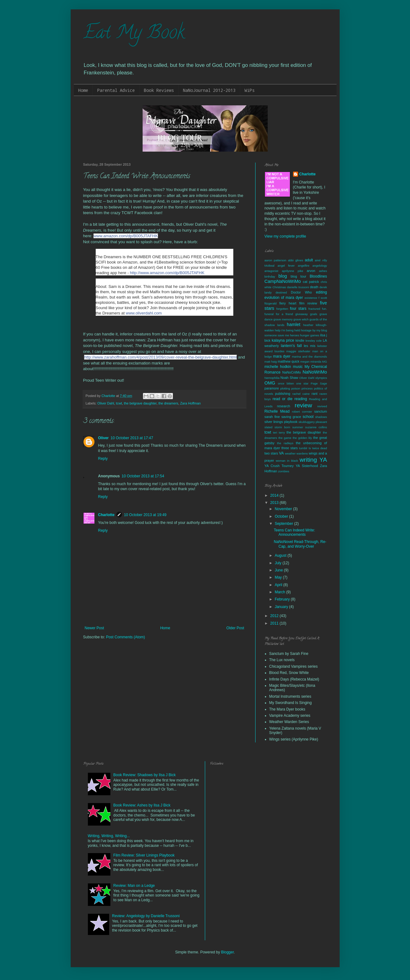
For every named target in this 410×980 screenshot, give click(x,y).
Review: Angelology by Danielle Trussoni (146, 916)
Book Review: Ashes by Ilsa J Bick (142, 805)
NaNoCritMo (292, 372)
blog (283, 276)
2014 (275, 495)
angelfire (304, 266)
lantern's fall (291, 346)
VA (281, 453)
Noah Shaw (289, 378)
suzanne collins (316, 427)
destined (281, 292)
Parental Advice (116, 90)
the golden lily (302, 438)
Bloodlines (318, 276)
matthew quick (289, 361)
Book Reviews (159, 90)
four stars (298, 309)
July (278, 563)
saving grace (291, 417)
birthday (270, 276)
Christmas (279, 287)
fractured (314, 309)
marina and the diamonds (309, 357)
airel (318, 260)
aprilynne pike (292, 271)
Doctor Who (301, 292)
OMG (270, 383)
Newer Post (94, 628)
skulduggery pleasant (313, 422)
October (282, 516)
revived (322, 406)
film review (308, 303)
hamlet (294, 324)
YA (323, 460)
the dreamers (168, 403)
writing (308, 460)
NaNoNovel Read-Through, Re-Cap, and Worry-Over (300, 544)
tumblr (303, 448)
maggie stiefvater (299, 351)
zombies (284, 471)
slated (269, 427)
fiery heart (288, 303)
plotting (285, 388)
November (284, 509)
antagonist (271, 271)
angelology (320, 266)
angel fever (286, 266)
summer (298, 427)
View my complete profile (285, 236)
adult (309, 260)
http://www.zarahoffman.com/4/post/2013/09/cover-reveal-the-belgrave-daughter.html (160, 357)
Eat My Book (134, 34)
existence (311, 298)
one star (302, 383)
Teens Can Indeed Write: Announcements (294, 532)
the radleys (285, 443)
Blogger (228, 952)
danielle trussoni (298, 287)
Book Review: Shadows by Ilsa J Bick (144, 775)
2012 (275, 616)
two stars (271, 453)
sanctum (321, 411)
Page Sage (319, 383)
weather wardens (296, 453)
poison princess (302, 388)
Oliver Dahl (106, 403)
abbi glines (296, 260)
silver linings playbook (281, 422)
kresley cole (314, 341)
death (314, 287)
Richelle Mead (277, 411)
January (282, 607)
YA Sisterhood (307, 466)
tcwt (119, 403)
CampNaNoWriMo (283, 281)
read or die (283, 399)
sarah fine (272, 417)
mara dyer (282, 356)
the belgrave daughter (140, 403)
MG (324, 362)
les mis (309, 346)
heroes (294, 335)
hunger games (310, 335)
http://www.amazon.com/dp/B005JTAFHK (167, 273)
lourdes (279, 351)
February (283, 599)
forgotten (282, 309)
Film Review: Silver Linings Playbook (144, 855)
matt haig (271, 362)
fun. (325, 309)
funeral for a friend (279, 314)
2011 (275, 623)
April (279, 585)
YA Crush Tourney (279, 466)
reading (301, 399)
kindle (300, 340)
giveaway (301, 314)
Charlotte (106, 515)
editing (321, 292)
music (298, 367)
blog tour (298, 276)
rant (314, 394)
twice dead (319, 448)
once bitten (286, 383)
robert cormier (302, 412)
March (280, 592)
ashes (323, 271)
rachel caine (301, 394)
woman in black (287, 461)
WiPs (250, 90)
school (308, 417)
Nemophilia (272, 378)
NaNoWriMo (315, 372)
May (279, 577)
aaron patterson (276, 260)
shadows (321, 417)
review (303, 405)
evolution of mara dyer (284, 298)
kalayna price (283, 340)
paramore (272, 388)
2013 (275, 503)
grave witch (301, 319)
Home (83, 90)
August (281, 555)
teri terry (279, 432)
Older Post (235, 628)
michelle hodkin (278, 367)
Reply (103, 459)
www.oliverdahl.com (144, 313)
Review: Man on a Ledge (134, 886)
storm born (282, 427)
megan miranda (311, 362)
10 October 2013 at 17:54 (143, 476)
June (279, 570)
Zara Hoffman (190, 403)
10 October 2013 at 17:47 (132, 438)
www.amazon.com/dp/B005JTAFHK (126, 236)
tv (310, 448)
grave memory (283, 319)
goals (314, 314)
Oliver (104, 438)
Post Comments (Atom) (126, 637)
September (284, 524)
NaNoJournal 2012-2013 (209, 90)
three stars (290, 448)
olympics (321, 378)
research (284, 406)
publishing (283, 394)
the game (285, 438)
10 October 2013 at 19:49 (145, 515)
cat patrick (311, 282)
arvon (311, 271)
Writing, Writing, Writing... (109, 836)
